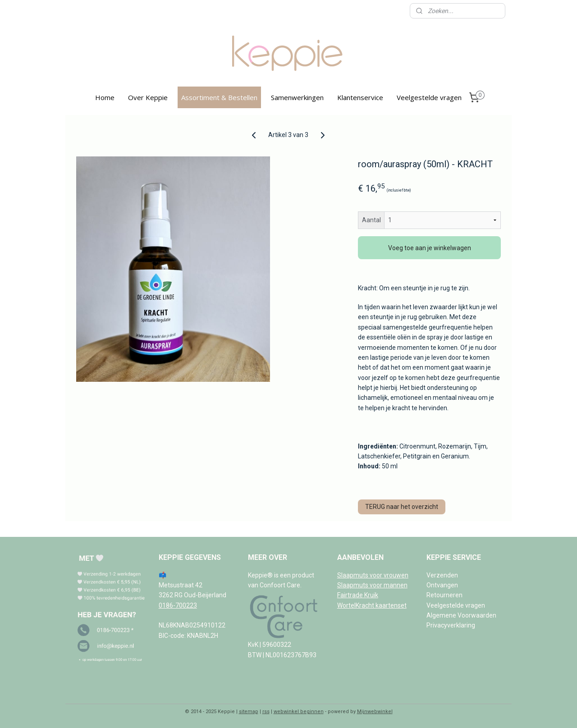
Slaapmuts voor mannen (372, 585)
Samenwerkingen (297, 97)
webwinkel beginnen (299, 712)
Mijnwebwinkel (375, 712)
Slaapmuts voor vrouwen (373, 575)
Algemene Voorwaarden (461, 615)
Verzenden (442, 575)
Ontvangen (442, 585)
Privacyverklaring (451, 625)
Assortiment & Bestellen (219, 97)
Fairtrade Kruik (358, 595)
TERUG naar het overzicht (402, 507)
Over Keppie (148, 97)
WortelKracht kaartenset (372, 605)
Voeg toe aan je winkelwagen (430, 248)
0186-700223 (178, 605)
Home (105, 97)
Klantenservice (360, 97)
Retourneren (444, 595)
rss (266, 712)
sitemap (249, 712)
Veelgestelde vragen (429, 97)
